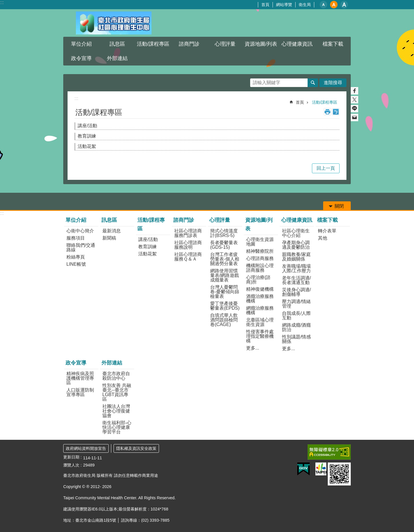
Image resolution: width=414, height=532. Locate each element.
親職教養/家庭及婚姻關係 (296, 257)
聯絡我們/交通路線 (81, 247)
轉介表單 (327, 231)
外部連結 (117, 58)
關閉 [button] (339, 206)
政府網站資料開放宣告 (86, 448)
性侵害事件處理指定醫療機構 (260, 336)
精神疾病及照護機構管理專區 (80, 378)
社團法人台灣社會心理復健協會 (116, 411)
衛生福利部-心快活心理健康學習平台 (117, 427)
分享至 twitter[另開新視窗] (354, 100)
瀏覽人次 (71, 465)
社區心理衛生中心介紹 (296, 233)
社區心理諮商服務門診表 (188, 233)
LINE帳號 (76, 264)
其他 (323, 238)
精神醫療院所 (260, 251)
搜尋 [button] (313, 83)
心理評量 (225, 44)
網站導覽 (284, 5)
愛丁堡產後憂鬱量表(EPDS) (225, 306)
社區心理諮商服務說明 (188, 245)
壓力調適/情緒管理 (296, 304)
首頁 (265, 5)
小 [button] (323, 5)
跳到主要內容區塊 (3, 3)
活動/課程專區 (153, 44)
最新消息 (112, 231)
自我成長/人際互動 (296, 316)
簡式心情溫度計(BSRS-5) (224, 233)
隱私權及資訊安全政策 (136, 448)
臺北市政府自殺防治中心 (116, 376)
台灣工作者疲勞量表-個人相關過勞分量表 (225, 259)
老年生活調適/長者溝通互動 (296, 280)
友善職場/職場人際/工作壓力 (296, 268)
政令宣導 (81, 58)
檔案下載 (333, 44)
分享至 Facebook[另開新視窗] (354, 91)
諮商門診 (189, 44)
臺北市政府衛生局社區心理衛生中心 (114, 23)
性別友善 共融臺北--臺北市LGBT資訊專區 (117, 392)
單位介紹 (81, 44)
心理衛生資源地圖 (260, 242)
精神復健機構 (260, 289)
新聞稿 (109, 238)
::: (2, 2)
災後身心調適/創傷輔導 (296, 292)
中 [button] (334, 5)
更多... (253, 348)
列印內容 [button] (327, 112)
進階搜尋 (333, 83)
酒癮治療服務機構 (260, 299)
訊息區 (117, 44)
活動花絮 (87, 146)
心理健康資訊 (297, 44)
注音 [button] (336, 112)
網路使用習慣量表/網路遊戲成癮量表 (225, 275)
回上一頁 (326, 168)
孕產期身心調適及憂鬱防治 (296, 245)
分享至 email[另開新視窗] (354, 117)
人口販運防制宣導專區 (80, 392)
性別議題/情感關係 (296, 339)
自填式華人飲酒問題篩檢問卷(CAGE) (224, 320)
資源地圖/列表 (261, 44)
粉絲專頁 (76, 257)
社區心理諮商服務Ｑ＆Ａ (188, 257)
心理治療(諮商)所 (258, 280)
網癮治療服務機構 (260, 310)
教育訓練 (87, 136)
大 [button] (344, 5)
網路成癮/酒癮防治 (296, 327)
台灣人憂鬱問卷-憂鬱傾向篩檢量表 (225, 292)
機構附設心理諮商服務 (260, 268)
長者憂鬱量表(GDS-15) (224, 245)
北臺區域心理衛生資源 (260, 322)
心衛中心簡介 (80, 231)
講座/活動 (87, 126)
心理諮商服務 (260, 258)
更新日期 (71, 457)
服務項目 (76, 238)
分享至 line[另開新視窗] (354, 109)
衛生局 (305, 5)
